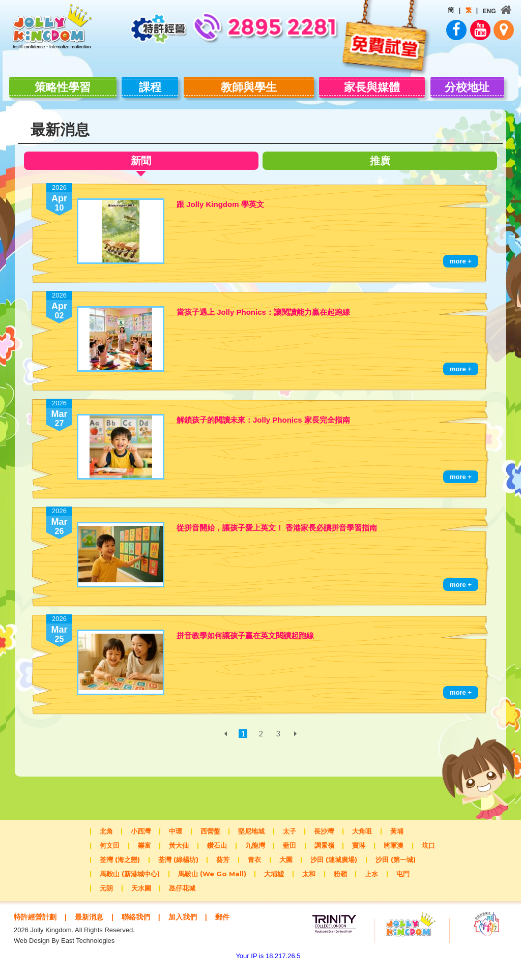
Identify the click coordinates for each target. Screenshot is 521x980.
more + (461, 266)
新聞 (138, 167)
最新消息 (93, 921)
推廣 (383, 165)
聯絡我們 (142, 921)
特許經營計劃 (37, 921)
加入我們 (191, 921)
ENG (486, 11)
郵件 (40, 931)
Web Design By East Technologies (64, 955)
